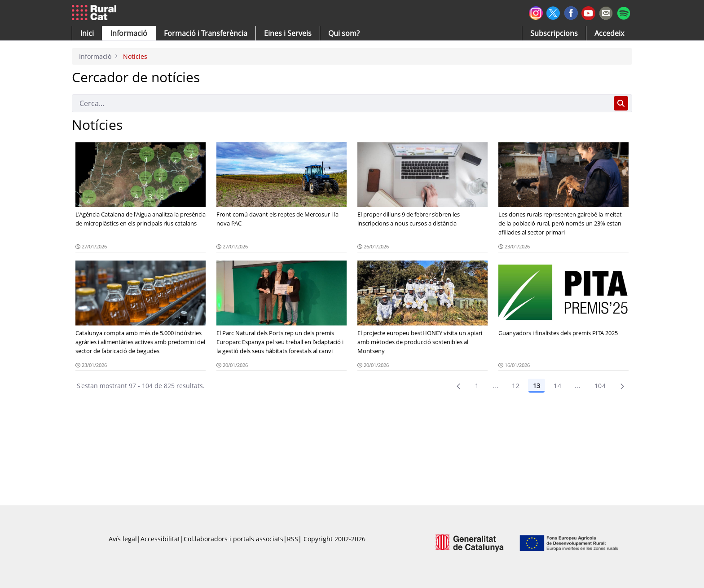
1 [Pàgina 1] (477, 386)
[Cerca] (341, 103)
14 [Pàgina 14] (557, 386)
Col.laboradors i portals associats (233, 539)
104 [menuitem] (600, 386)
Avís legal (123, 539)
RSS (293, 539)
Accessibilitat (160, 539)
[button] (87, 33)
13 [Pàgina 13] (537, 386)
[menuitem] (206, 33)
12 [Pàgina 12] (516, 386)
